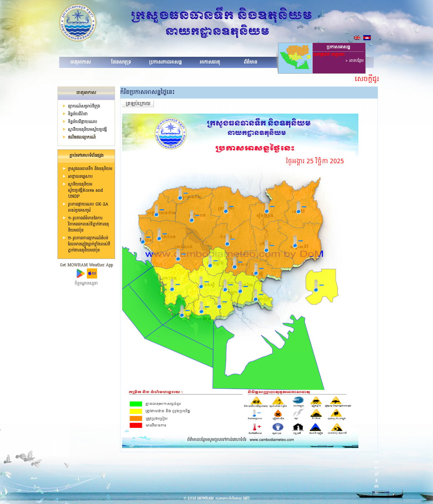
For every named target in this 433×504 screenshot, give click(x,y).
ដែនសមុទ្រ (121, 62)
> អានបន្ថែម (355, 61)
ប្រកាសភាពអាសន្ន (165, 62)
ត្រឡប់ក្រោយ (138, 104)
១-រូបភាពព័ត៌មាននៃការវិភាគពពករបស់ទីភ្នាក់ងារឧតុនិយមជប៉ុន (88, 224)
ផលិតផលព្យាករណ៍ (82, 138)
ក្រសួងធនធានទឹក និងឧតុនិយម (90, 169)
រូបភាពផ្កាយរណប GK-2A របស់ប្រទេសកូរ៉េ (88, 208)
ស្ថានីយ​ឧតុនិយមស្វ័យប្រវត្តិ (87, 130)
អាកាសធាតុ (210, 62)
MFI (246, 499)
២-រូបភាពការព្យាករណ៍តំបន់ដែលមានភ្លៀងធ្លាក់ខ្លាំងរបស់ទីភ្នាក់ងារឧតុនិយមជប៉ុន (89, 244)
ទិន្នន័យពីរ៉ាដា (78, 114)
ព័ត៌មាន (250, 62)
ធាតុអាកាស (81, 62)
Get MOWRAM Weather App (86, 265)
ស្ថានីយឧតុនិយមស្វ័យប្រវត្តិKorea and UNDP (85, 191)
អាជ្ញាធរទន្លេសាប (80, 177)
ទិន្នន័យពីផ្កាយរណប (83, 122)
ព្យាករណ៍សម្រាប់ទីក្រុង (84, 106)
